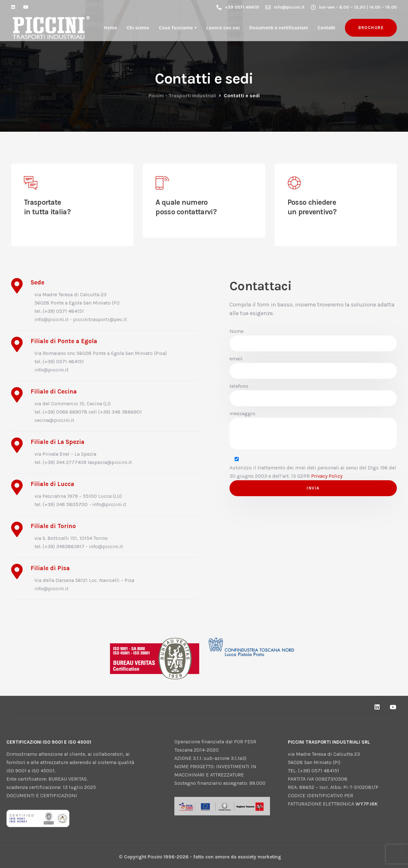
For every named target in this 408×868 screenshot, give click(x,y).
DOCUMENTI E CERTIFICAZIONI (42, 795)
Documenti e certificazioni (279, 28)
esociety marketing (259, 857)
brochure (371, 28)
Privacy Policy (327, 476)
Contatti (326, 28)
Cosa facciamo (176, 28)
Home (110, 28)
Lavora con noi (223, 28)
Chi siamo (138, 28)
